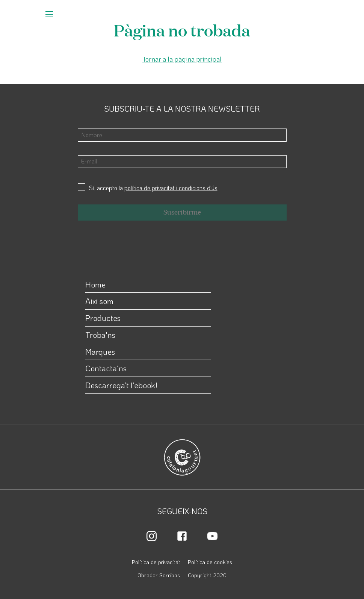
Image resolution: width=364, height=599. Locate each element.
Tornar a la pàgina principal (182, 59)
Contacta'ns (106, 368)
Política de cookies (210, 562)
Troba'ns (100, 335)
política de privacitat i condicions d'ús (171, 188)
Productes (103, 318)
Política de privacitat (156, 562)
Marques (100, 352)
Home (95, 284)
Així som (99, 301)
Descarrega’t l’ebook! (121, 385)
